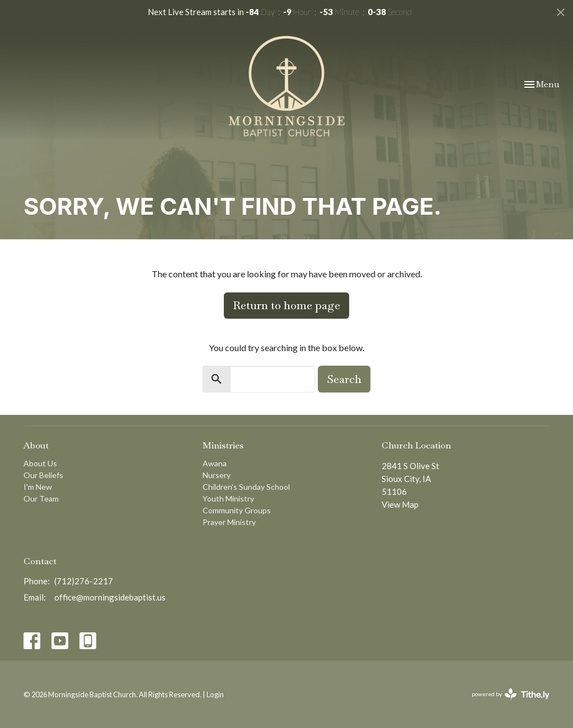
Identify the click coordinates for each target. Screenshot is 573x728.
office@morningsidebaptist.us (110, 597)
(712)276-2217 (84, 581)
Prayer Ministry (229, 522)
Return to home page (286, 305)
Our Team (41, 498)
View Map (400, 504)
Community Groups (237, 510)
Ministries (223, 445)
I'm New (38, 487)
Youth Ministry (228, 498)
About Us (40, 463)
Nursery (217, 475)
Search (344, 379)
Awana (215, 463)
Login (215, 694)
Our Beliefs (43, 475)
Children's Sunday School (246, 487)
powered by (511, 694)
